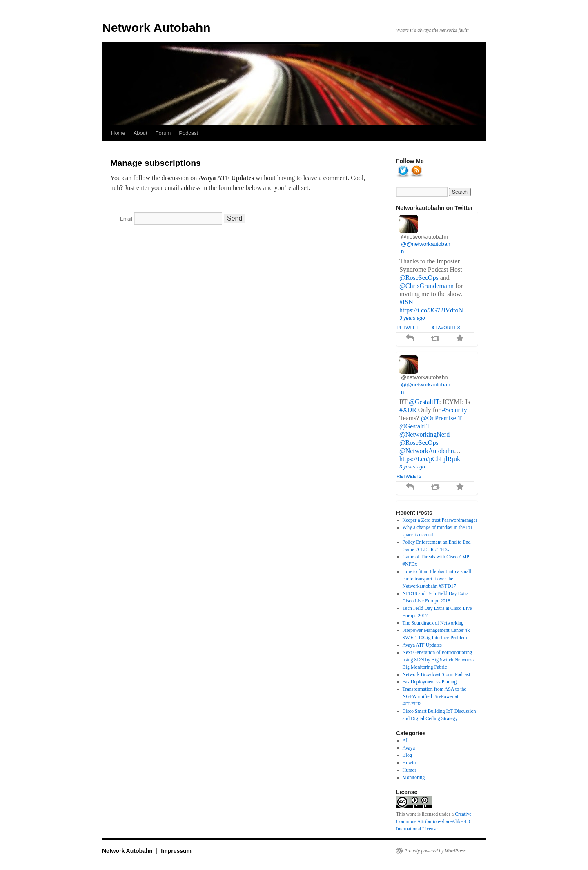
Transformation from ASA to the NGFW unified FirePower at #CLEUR (434, 696)
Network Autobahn (156, 28)
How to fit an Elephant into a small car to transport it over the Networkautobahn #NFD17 (437, 579)
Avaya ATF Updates (422, 645)
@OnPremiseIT (442, 418)
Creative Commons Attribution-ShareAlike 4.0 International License (434, 821)
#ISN (406, 302)
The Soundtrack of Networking (433, 623)
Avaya (409, 748)
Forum (163, 133)
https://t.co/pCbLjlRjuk (430, 459)
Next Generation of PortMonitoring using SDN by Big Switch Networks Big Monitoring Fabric (438, 660)
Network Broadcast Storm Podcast (437, 674)
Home (118, 133)
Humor (410, 770)
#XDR (408, 410)
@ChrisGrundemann (427, 286)
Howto (409, 763)
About (140, 133)
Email (126, 219)
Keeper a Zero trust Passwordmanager (440, 520)
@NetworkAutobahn (427, 451)
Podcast (188, 133)
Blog (407, 755)
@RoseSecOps (419, 278)
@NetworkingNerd (424, 434)
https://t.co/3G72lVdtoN (431, 310)
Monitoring (414, 777)
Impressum (176, 851)
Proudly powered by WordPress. (436, 851)
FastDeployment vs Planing (430, 682)
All (406, 741)
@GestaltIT (424, 402)
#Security (454, 410)
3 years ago (412, 318)
